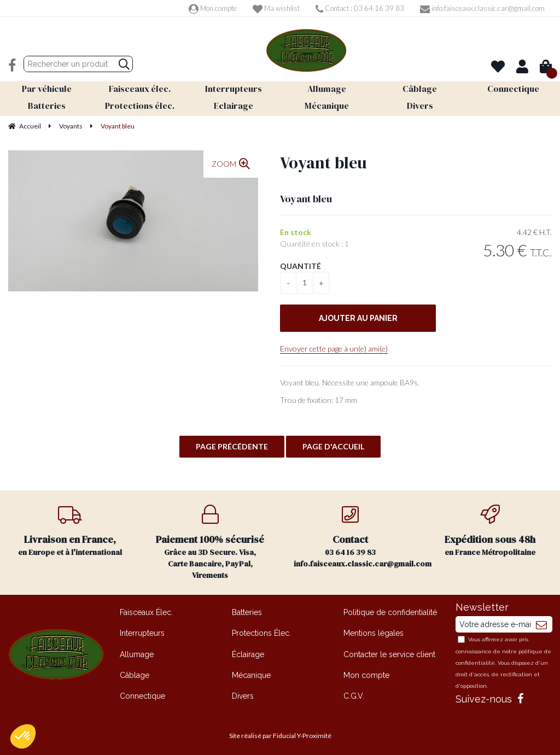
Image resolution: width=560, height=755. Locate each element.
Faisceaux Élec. (146, 610)
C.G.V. (354, 694)
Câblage (135, 673)
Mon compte (213, 8)
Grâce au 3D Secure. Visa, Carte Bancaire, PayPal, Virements (210, 540)
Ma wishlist (276, 8)
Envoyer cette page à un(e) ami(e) (334, 346)
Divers (243, 694)
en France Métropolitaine (490, 529)
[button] (23, 736)
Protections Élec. (261, 631)
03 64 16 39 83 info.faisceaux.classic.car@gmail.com (357, 535)
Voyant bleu (323, 160)
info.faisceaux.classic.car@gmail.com (482, 8)
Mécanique (251, 673)
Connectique (142, 694)
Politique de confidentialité (390, 610)
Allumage (137, 652)
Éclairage (248, 652)
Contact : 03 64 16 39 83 (360, 8)
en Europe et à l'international (70, 529)
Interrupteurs (142, 631)
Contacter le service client (389, 652)
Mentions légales (374, 631)
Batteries (247, 610)
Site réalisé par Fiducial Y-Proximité (280, 733)
